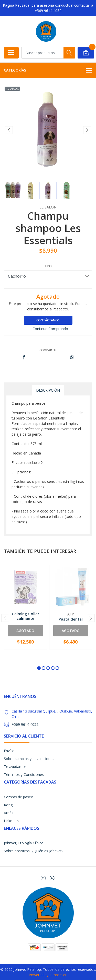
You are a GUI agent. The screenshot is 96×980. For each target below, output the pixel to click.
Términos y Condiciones (24, 774)
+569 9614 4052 (25, 724)
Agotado (25, 631)
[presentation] (9, 130)
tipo (48, 266)
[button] (39, 668)
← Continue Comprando (48, 329)
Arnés (9, 813)
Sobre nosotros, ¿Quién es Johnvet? (34, 851)
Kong (8, 805)
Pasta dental (71, 619)
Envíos (9, 751)
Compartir (48, 350)
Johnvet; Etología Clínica (24, 843)
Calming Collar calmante (25, 616)
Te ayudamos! (16, 767)
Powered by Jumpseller (48, 975)
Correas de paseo (19, 797)
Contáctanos (48, 320)
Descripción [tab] (48, 390)
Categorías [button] (48, 71)
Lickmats (11, 821)
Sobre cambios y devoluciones (29, 759)
